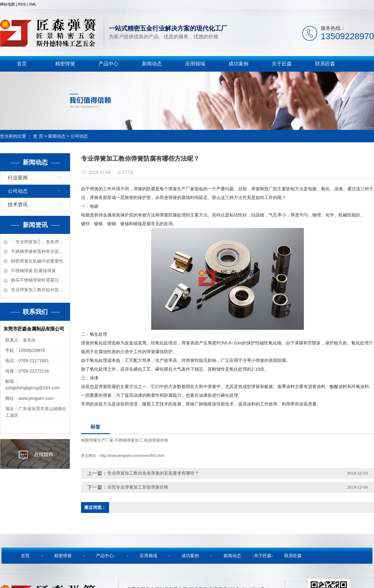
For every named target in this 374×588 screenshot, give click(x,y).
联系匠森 (325, 64)
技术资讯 (18, 204)
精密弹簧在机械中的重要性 (37, 261)
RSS (22, 4)
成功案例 (238, 64)
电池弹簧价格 (156, 440)
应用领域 (195, 64)
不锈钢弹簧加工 (129, 440)
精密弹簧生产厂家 (97, 440)
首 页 (38, 136)
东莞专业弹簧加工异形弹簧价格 (138, 487)
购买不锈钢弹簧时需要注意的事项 (39, 280)
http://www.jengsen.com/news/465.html (132, 456)
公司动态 (79, 136)
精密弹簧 (65, 64)
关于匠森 (282, 64)
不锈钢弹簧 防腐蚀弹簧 (33, 271)
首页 (22, 64)
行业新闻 (18, 178)
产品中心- (105, 556)
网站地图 (7, 4)
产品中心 (108, 64)
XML (33, 4)
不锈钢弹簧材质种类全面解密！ (39, 251)
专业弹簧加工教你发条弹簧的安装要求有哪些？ (153, 473)
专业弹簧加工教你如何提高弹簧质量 (39, 290)
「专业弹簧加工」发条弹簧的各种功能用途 (39, 242)
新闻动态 (152, 64)
